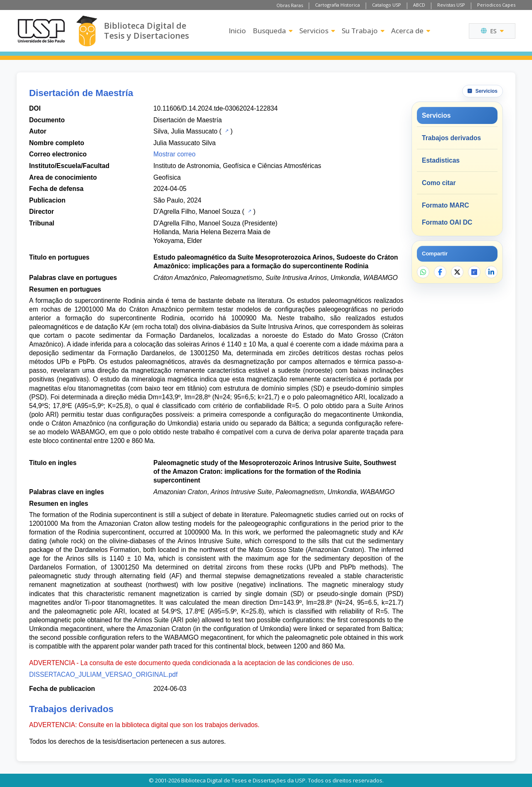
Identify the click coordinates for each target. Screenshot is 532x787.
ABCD (419, 5)
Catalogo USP (387, 5)
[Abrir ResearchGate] (474, 272)
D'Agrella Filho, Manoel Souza (197, 212)
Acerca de (411, 31)
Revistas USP (451, 5)
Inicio (237, 31)
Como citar (439, 183)
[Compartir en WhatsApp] (423, 272)
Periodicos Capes (496, 5)
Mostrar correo (174, 154)
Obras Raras (290, 5)
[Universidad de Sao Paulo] (41, 31)
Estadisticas (441, 160)
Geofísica (167, 177)
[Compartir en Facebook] (440, 272)
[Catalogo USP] (226, 131)
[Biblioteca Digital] (87, 31)
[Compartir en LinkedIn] (491, 272)
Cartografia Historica (337, 5)
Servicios (317, 31)
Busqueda (273, 31)
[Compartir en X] (457, 272)
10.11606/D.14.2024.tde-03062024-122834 (216, 108)
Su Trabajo (363, 31)
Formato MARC (445, 205)
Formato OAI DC (447, 222)
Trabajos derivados (451, 138)
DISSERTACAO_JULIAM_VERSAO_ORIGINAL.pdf (103, 674)
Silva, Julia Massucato (185, 131)
